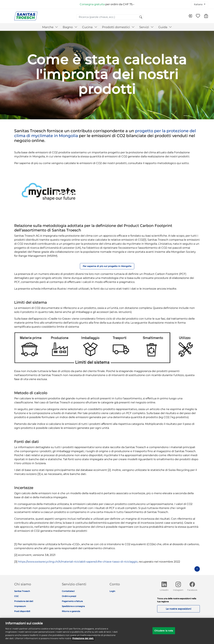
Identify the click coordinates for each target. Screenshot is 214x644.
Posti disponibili (22, 611)
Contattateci (68, 591)
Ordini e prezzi (69, 596)
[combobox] (110, 17)
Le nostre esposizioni (179, 609)
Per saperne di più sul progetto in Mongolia (107, 266)
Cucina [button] (90, 27)
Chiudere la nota (164, 632)
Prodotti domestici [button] (118, 27)
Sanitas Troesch (22, 591)
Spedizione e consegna (73, 606)
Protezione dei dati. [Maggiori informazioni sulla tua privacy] (83, 640)
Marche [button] (50, 27)
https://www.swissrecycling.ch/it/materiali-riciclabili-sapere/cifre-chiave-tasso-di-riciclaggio (78, 562)
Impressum (20, 606)
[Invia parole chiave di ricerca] (141, 17)
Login (112, 591)
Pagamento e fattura (72, 601)
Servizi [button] (146, 27)
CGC (16, 596)
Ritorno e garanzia (71, 611)
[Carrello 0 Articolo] (208, 17)
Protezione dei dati (24, 601)
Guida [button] (165, 27)
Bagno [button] (70, 27)
